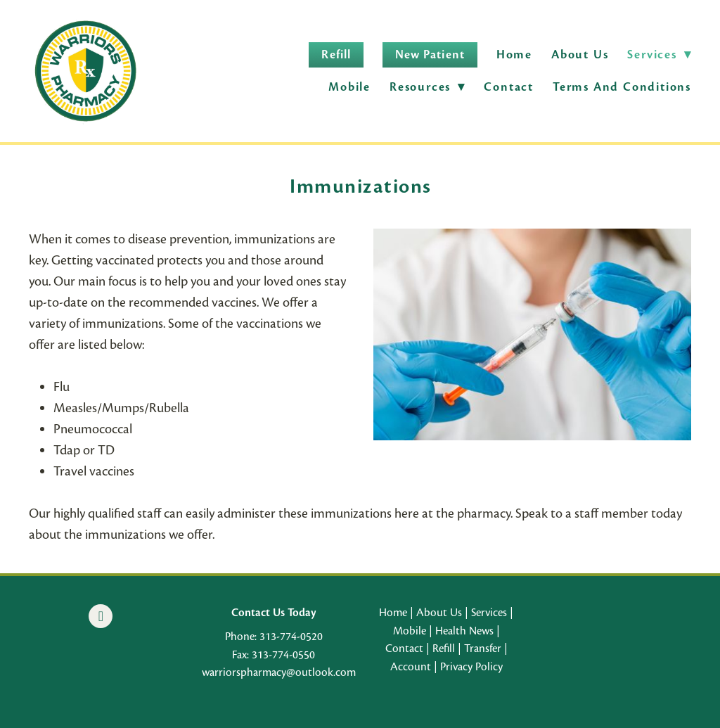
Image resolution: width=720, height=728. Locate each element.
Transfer (483, 649)
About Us (580, 55)
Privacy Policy (471, 667)
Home (514, 55)
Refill (336, 55)
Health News (464, 631)
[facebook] (101, 616)
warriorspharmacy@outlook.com (279, 672)
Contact (509, 87)
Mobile (349, 87)
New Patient (430, 55)
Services (489, 613)
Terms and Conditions (622, 87)
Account (411, 667)
